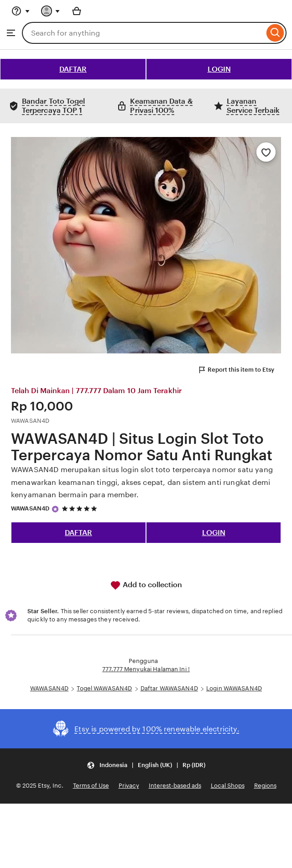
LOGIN (219, 69)
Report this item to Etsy (236, 370)
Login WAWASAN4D (234, 688)
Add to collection (146, 585)
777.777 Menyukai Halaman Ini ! (146, 669)
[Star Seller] (55, 509)
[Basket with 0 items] (77, 11)
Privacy (129, 786)
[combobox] (143, 33)
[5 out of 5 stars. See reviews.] (81, 509)
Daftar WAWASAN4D (169, 688)
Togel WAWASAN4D (104, 688)
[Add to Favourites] (266, 152)
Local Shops (228, 786)
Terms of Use (91, 786)
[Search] (275, 33)
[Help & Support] (21, 11)
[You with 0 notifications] (51, 11)
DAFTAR (73, 69)
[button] (146, 765)
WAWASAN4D (30, 508)
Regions (265, 786)
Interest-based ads (175, 786)
